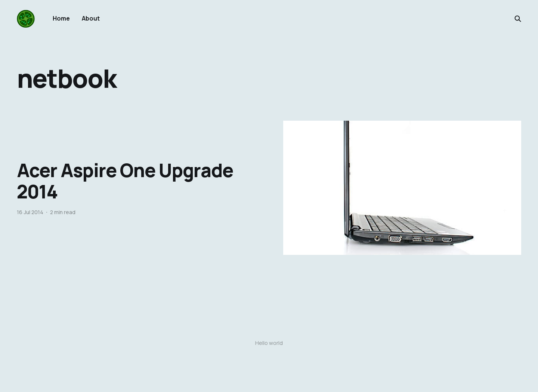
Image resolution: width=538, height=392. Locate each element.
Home (61, 18)
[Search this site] (518, 19)
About (91, 18)
